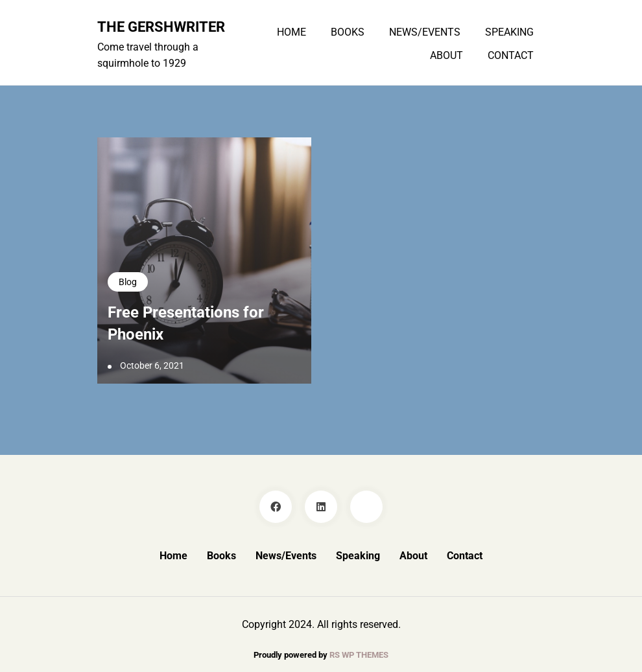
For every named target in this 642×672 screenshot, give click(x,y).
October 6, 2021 (152, 365)
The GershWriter (161, 27)
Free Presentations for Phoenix (186, 323)
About (446, 56)
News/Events (425, 32)
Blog (128, 282)
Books (348, 32)
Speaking (509, 32)
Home (291, 32)
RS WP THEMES (359, 655)
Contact (511, 56)
